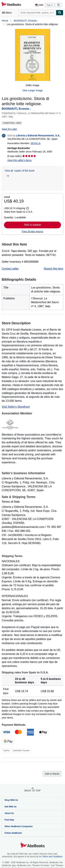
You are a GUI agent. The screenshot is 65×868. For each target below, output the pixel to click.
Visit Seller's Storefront (16, 407)
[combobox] (37, 13)
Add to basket (33, 225)
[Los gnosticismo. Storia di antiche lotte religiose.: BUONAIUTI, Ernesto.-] (33, 55)
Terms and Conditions (52, 857)
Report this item (54, 269)
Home (5, 21)
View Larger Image (32, 90)
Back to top (32, 791)
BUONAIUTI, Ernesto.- (26, 21)
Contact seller (10, 269)
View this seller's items (19, 160)
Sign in (50, 5)
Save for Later (9, 129)
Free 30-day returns (32, 231)
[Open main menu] (8, 13)
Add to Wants (52, 774)
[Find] (60, 13)
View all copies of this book (20, 171)
